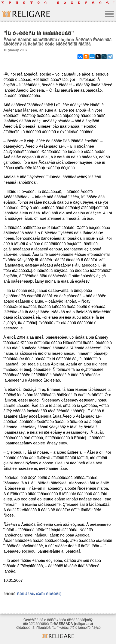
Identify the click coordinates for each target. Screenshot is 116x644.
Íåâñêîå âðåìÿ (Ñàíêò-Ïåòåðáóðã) (39, 594)
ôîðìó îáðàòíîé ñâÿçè (85, 628)
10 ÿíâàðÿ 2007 (15, 50)
